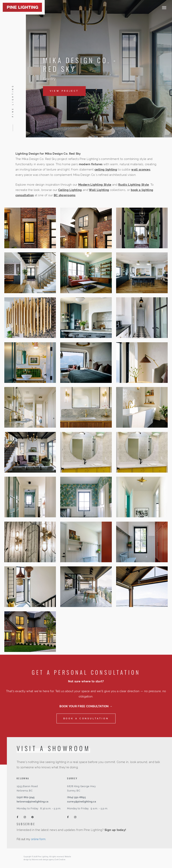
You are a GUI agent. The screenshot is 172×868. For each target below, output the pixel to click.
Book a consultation (86, 718)
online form (38, 839)
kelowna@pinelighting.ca (32, 802)
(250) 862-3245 (26, 797)
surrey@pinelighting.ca (81, 802)
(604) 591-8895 (76, 797)
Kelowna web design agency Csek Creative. (49, 860)
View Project (64, 91)
